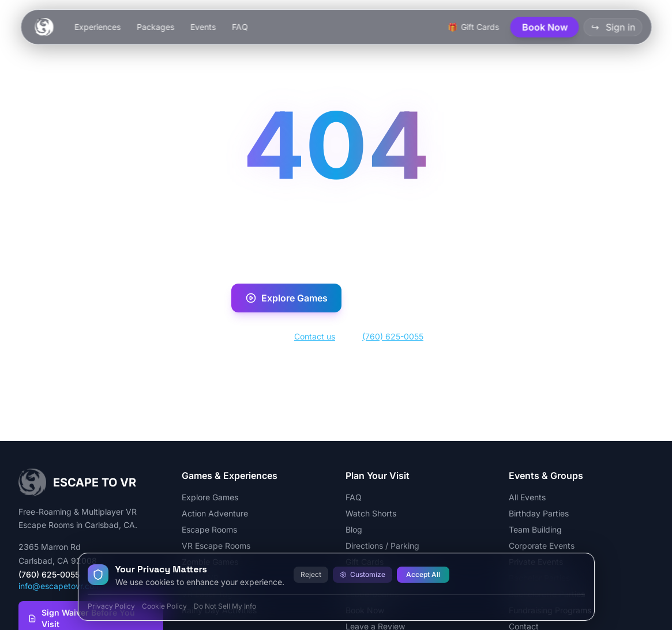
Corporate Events (542, 546)
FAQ (239, 27)
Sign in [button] (613, 27)
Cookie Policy (164, 606)
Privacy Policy (111, 606)
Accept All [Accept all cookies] (423, 574)
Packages (155, 27)
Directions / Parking (382, 546)
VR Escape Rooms (216, 546)
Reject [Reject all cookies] (311, 574)
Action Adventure (215, 513)
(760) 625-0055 (393, 336)
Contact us (315, 336)
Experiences (97, 27)
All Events (527, 497)
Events (202, 27)
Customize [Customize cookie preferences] (363, 574)
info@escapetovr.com (60, 586)
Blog (354, 529)
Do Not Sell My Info (225, 606)
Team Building (535, 529)
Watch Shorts (371, 513)
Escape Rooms (209, 529)
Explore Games (286, 298)
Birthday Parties (539, 513)
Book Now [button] (544, 27)
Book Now (396, 298)
